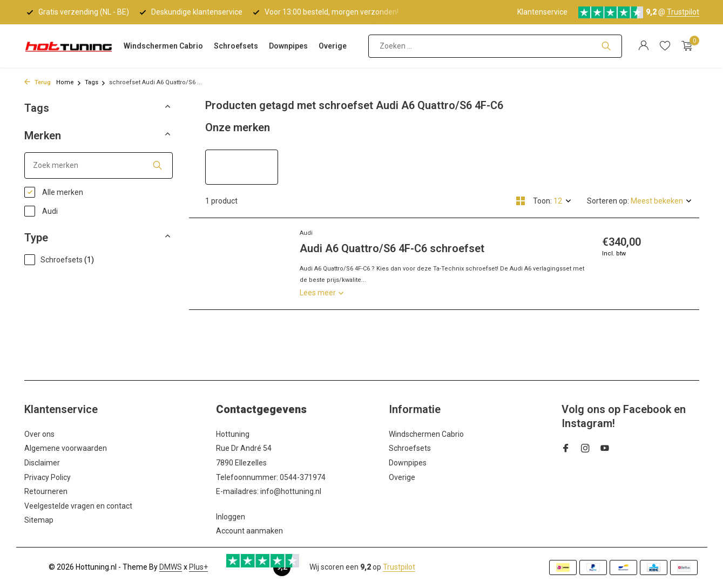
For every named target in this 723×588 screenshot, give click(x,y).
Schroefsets (236, 46)
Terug (38, 82)
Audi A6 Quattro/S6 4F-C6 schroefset (392, 248)
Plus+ (198, 567)
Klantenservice (542, 12)
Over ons (39, 434)
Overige (333, 46)
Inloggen (231, 517)
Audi (41, 211)
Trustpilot (683, 12)
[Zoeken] (495, 46)
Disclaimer (42, 463)
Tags (95, 82)
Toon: (542, 201)
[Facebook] (566, 449)
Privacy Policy (48, 477)
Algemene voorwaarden (66, 448)
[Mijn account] (643, 46)
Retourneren (46, 491)
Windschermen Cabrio (163, 46)
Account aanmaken (249, 531)
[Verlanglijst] (665, 46)
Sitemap (39, 520)
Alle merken (54, 192)
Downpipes (288, 46)
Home (69, 82)
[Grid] (521, 201)
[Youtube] (605, 449)
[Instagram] (585, 449)
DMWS (171, 567)
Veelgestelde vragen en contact (78, 506)
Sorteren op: (608, 201)
